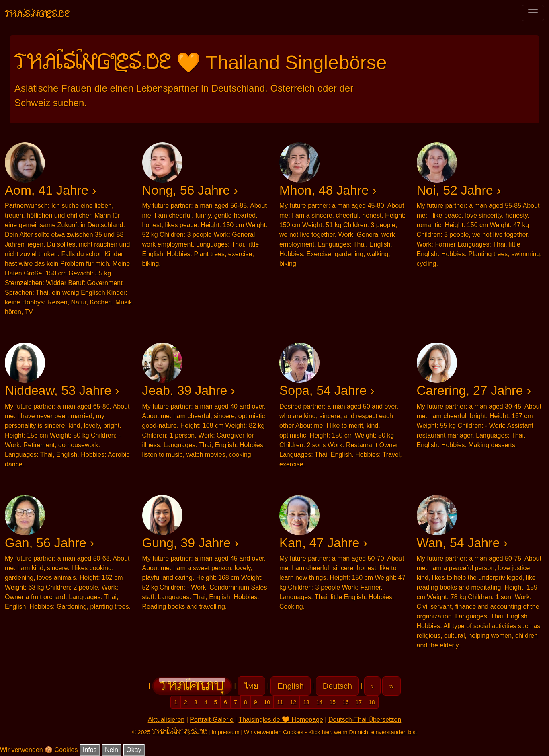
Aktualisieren (166, 720)
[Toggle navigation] (533, 13)
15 (332, 702)
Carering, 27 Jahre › (474, 390)
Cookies (293, 732)
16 (346, 702)
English (291, 686)
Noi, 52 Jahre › (459, 190)
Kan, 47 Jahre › (323, 543)
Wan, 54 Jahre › (462, 543)
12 (293, 702)
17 (359, 702)
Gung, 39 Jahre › (191, 543)
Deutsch (337, 686)
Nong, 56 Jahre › (190, 190)
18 (372, 702)
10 (267, 702)
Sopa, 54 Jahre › (327, 390)
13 (306, 702)
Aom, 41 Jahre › (51, 190)
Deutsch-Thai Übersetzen (365, 720)
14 (320, 702)
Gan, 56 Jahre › (49, 543)
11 (280, 702)
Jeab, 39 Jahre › (189, 390)
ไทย (251, 686)
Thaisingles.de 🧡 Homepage (281, 720)
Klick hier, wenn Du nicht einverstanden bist (363, 732)
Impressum (225, 732)
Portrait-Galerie (211, 720)
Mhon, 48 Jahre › (328, 190)
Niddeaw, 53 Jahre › (62, 390)
